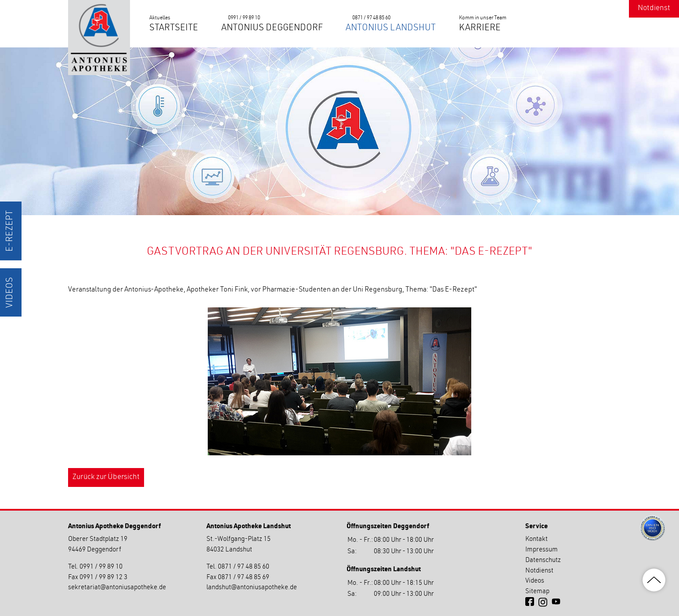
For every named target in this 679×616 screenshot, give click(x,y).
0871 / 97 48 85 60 (371, 18)
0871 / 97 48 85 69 (244, 578)
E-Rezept (11, 231)
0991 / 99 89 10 (244, 18)
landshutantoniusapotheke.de (252, 588)
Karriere (480, 29)
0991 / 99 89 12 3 (103, 578)
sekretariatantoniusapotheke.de (117, 588)
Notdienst (654, 9)
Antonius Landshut (391, 29)
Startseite (174, 29)
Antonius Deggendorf (272, 29)
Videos (11, 292)
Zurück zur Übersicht (106, 477)
